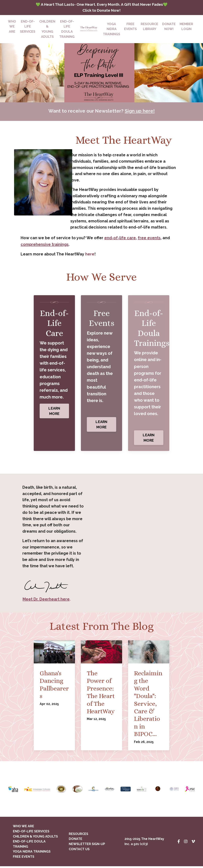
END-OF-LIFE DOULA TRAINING (67, 30)
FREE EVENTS (24, 858)
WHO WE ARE (12, 27)
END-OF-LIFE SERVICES (31, 833)
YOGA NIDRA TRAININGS (32, 853)
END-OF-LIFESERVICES (28, 27)
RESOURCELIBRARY (149, 27)
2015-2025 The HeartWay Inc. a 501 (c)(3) (144, 843)
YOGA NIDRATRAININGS (112, 30)
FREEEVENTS (130, 27)
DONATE (76, 841)
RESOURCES (79, 836)
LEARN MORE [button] (54, 412)
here (90, 255)
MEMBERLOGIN (186, 27)
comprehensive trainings (45, 246)
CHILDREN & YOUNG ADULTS (47, 30)
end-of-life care (120, 239)
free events (149, 239)
